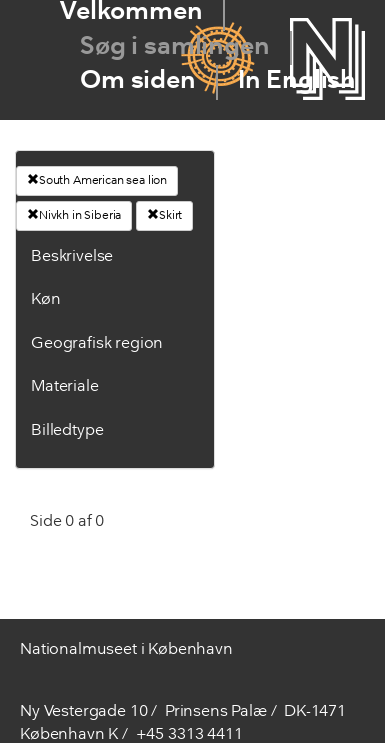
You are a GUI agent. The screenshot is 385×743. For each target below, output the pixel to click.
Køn (46, 300)
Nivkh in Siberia (74, 215)
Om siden (138, 81)
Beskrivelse (72, 257)
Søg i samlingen (175, 47)
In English (297, 81)
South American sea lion (97, 180)
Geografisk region (97, 344)
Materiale (65, 387)
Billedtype (67, 431)
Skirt (164, 215)
